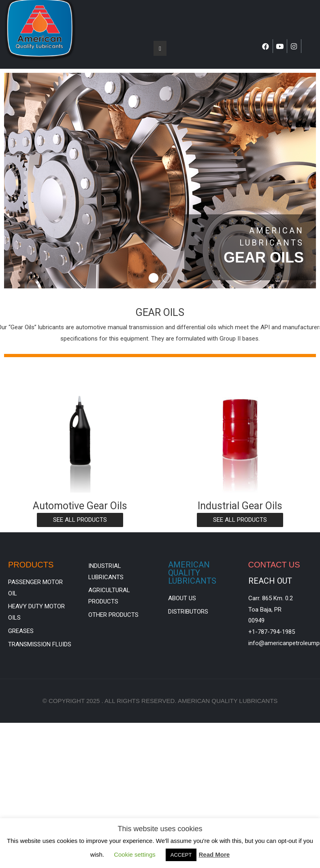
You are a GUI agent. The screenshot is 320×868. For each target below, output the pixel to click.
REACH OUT (270, 581)
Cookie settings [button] (135, 854)
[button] (154, 278)
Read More (214, 854)
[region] (160, 181)
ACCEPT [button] (181, 855)
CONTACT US (274, 565)
